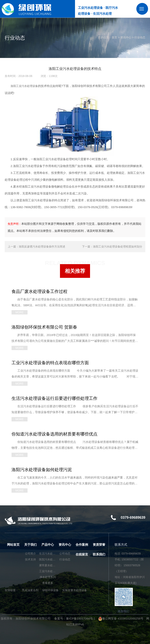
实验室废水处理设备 (75, 590)
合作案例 (82, 545)
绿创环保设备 (50, 590)
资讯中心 (126, 37)
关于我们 (30, 545)
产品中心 (48, 545)
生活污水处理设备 (48, 554)
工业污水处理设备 (48, 571)
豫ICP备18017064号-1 (81, 618)
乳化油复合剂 (30, 590)
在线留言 (82, 554)
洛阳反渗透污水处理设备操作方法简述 (42, 247)
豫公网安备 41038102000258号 (121, 618)
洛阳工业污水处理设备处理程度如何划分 (118, 247)
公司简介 (30, 554)
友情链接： (12, 590)
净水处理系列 (48, 577)
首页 (114, 37)
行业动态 (140, 37)
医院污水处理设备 (48, 559)
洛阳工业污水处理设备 (24, 86)
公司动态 (65, 554)
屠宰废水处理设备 (48, 565)
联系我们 (99, 554)
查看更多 (48, 583)
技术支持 (30, 559)
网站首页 (13, 545)
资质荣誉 (99, 545)
